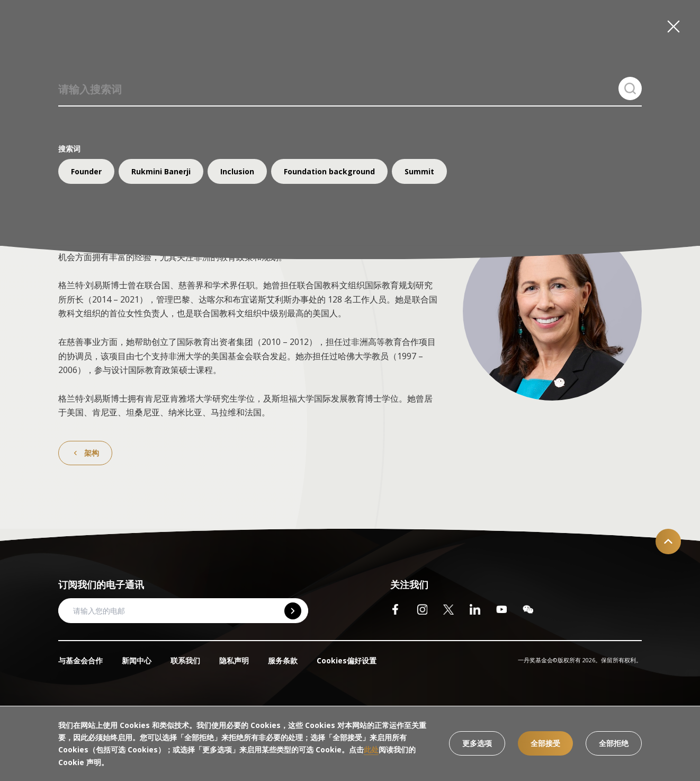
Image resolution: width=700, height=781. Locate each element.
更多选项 (477, 743)
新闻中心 (137, 660)
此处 (371, 749)
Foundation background (329, 171)
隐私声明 (234, 660)
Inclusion (237, 171)
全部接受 (545, 743)
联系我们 (185, 660)
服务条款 (283, 660)
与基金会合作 (80, 660)
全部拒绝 (614, 743)
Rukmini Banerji (161, 171)
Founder (86, 171)
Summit (419, 171)
